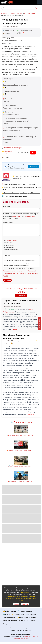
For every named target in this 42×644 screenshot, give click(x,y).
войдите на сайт (30, 216)
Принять (16, 604)
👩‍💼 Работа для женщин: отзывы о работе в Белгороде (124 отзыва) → (21, 188)
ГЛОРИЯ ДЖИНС (30, 13)
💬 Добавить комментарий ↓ (13, 148)
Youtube (32, 621)
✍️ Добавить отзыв (10, 611)
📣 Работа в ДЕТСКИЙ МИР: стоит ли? (20, 481)
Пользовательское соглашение (21, 634)
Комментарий (8, 222)
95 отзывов (21, 295)
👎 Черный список (18, 614)
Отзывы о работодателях (24, 628)
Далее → (32, 309)
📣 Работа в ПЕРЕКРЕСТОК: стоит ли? (20, 466)
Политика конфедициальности (14, 636)
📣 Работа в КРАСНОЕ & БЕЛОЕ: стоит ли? (20, 451)
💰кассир (6, 33)
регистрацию (17, 216)
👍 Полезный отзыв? (7, 153)
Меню (40, 2)
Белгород (20, 13)
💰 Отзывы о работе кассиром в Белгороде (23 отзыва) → (21, 193)
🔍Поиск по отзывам (25, 611)
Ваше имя (6, 206)
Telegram (6, 624)
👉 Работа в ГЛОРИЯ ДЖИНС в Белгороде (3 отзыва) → (27, 177)
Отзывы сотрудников (8, 13)
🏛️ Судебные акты (9, 617)
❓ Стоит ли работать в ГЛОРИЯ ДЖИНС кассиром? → (20, 184)
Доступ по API (23, 621)
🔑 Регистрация (22, 617)
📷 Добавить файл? (10, 240)
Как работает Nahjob (10, 621)
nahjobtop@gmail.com (24, 630)
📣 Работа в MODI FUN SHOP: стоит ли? (20, 435)
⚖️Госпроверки (31, 614)
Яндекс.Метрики (25, 592)
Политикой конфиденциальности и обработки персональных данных (20, 273)
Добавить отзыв (40, 324)
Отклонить (25, 604)
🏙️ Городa (7, 614)
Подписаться (34, 167)
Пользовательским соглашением (15, 271)
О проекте (33, 617)
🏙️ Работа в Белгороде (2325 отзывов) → (15, 196)
